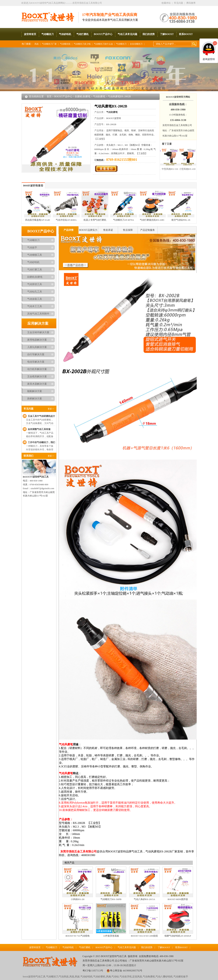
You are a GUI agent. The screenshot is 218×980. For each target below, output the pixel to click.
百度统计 (131, 965)
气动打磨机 (83, 34)
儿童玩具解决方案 (37, 347)
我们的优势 (149, 34)
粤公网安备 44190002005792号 (126, 971)
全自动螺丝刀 (136, 44)
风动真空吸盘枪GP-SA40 (38, 220)
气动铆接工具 (35, 255)
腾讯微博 (191, 3)
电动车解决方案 (36, 362)
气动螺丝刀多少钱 (82, 44)
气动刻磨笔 (99, 97)
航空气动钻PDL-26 (181, 220)
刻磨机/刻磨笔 (83, 97)
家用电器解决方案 (37, 340)
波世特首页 (30, 34)
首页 (49, 97)
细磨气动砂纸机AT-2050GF (178, 936)
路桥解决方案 (35, 399)
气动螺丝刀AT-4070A (124, 220)
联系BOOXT (186, 34)
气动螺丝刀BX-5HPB (111, 899)
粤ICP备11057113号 (93, 971)
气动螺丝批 (65, 44)
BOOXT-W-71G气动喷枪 (78, 936)
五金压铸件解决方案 (38, 332)
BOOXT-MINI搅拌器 (178, 899)
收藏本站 (166, 3)
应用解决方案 (38, 323)
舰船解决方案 (35, 391)
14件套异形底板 (111, 936)
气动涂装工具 (35, 299)
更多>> (51, 409)
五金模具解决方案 (37, 377)
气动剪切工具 (35, 284)
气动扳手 (32, 248)
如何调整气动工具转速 (39, 429)
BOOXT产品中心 (103, 34)
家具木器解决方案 (37, 384)
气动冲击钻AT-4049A (66, 220)
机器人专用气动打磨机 (95, 220)
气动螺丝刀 (48, 34)
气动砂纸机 (65, 34)
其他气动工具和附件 (38, 314)
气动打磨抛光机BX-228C (152, 220)
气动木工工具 (35, 306)
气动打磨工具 (35, 270)
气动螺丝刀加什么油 (103, 44)
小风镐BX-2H (78, 899)
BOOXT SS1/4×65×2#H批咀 (144, 936)
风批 (37, 44)
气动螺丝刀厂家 (49, 44)
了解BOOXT (167, 34)
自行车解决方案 (36, 354)
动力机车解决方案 (37, 369)
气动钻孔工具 (35, 292)
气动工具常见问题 (127, 34)
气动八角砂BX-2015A (144, 899)
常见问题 (178, 3)
